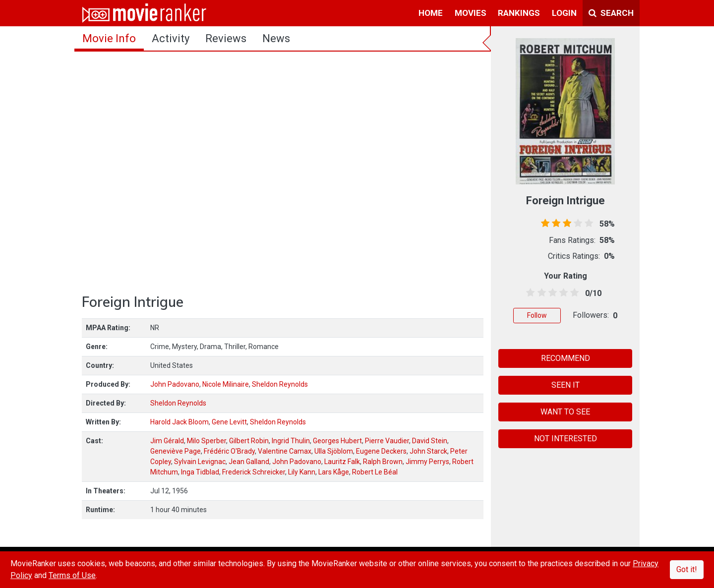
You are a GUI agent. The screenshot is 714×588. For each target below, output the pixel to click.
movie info (109, 38)
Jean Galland (249, 462)
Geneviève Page (176, 451)
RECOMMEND (565, 358)
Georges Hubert (337, 441)
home (431, 13)
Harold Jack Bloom (179, 422)
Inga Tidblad (200, 472)
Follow (537, 315)
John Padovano (175, 384)
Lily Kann (302, 472)
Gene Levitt (229, 422)
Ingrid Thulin (291, 441)
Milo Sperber (207, 441)
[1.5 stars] (540, 293)
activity (171, 38)
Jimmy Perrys (427, 462)
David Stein (430, 441)
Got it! (687, 569)
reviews (226, 38)
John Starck (428, 451)
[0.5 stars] (529, 293)
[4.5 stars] (573, 293)
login (564, 13)
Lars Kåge (334, 472)
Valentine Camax (285, 451)
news (276, 38)
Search (611, 13)
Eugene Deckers (381, 451)
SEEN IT (565, 385)
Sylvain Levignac (200, 462)
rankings (519, 13)
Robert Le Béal (375, 472)
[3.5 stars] (562, 293)
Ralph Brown (383, 462)
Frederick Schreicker (254, 472)
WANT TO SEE (565, 412)
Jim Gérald (167, 441)
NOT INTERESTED (565, 439)
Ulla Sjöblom (334, 451)
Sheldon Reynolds (280, 384)
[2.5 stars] (551, 293)
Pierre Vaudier (387, 441)
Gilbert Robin (249, 441)
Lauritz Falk (342, 462)
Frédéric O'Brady (229, 451)
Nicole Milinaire (226, 384)
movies (471, 13)
